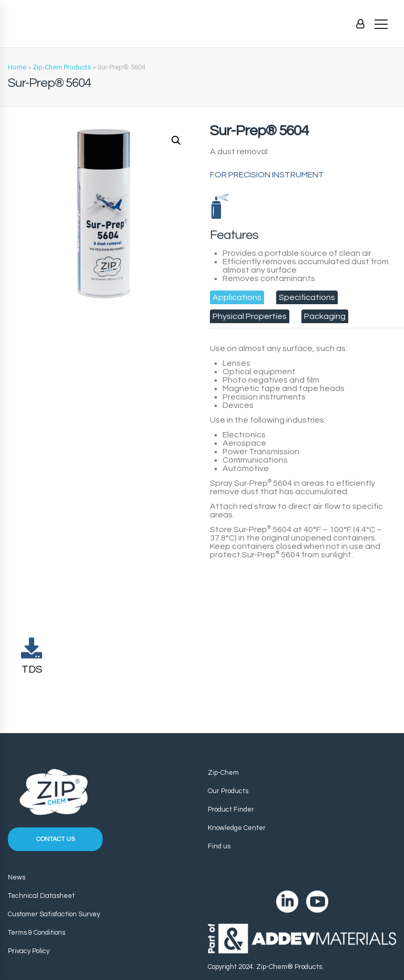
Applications (237, 297)
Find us (219, 846)
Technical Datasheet (41, 896)
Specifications (307, 297)
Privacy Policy (29, 951)
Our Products (228, 791)
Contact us (55, 839)
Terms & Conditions (37, 933)
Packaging (325, 316)
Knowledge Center (237, 828)
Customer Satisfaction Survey (54, 914)
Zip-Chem (223, 773)
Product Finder (231, 809)
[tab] (237, 297)
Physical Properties (250, 316)
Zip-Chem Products (62, 67)
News (17, 877)
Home (17, 67)
